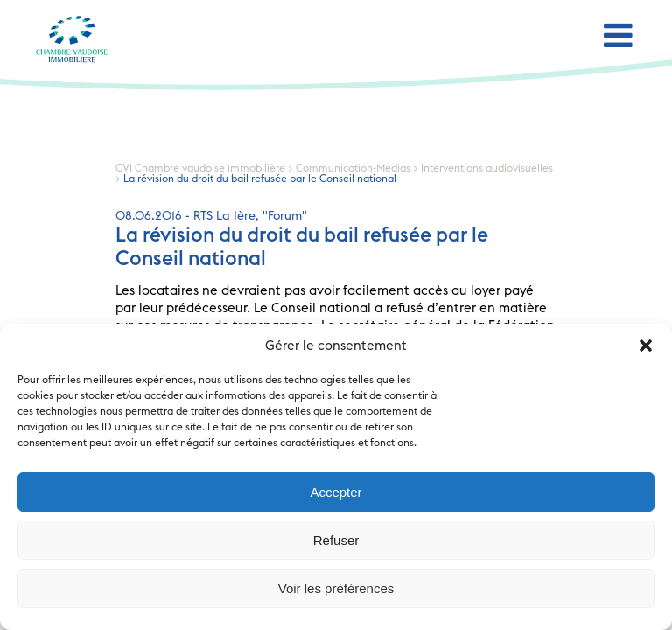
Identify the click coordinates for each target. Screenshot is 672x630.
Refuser (336, 540)
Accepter (336, 492)
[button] (646, 346)
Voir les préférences (336, 588)
